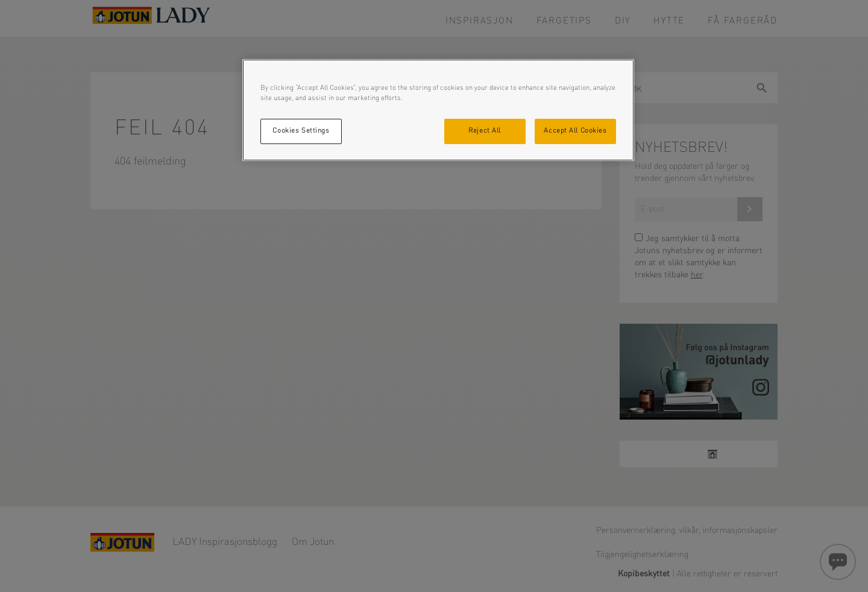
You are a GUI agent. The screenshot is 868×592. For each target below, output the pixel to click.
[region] (438, 110)
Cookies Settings (301, 131)
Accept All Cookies (575, 131)
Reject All (485, 131)
